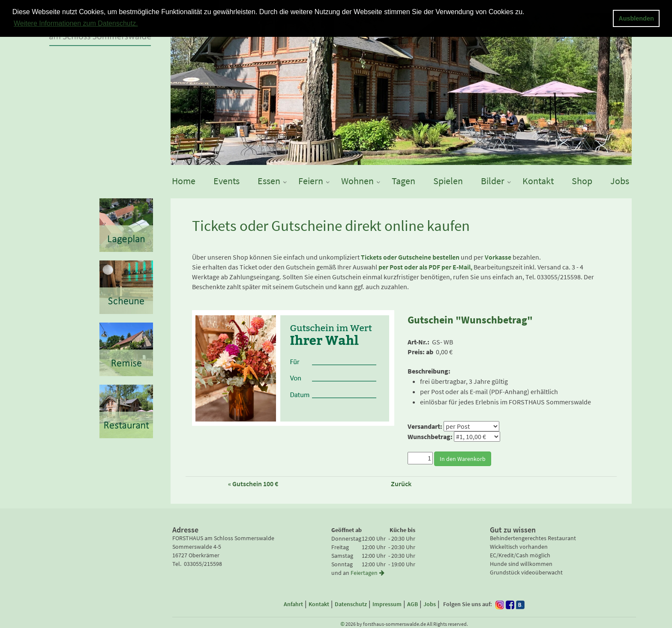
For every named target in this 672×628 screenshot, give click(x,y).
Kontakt (319, 604)
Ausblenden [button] (636, 18)
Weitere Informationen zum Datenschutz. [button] (76, 23)
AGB (412, 604)
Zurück (401, 484)
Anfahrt (293, 604)
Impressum (387, 604)
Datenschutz (351, 604)
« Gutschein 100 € (253, 484)
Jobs (430, 604)
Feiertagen (369, 573)
